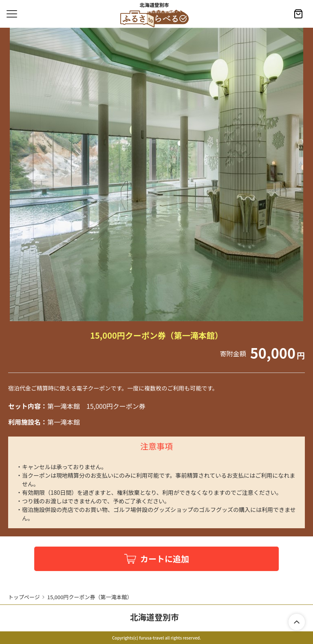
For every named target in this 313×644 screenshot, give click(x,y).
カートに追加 (165, 559)
